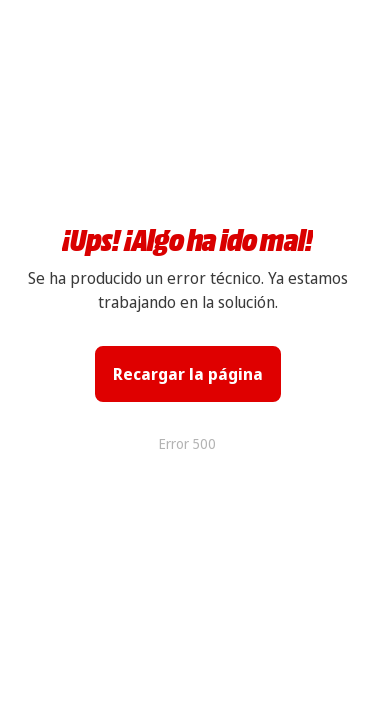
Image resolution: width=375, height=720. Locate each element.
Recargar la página (188, 374)
